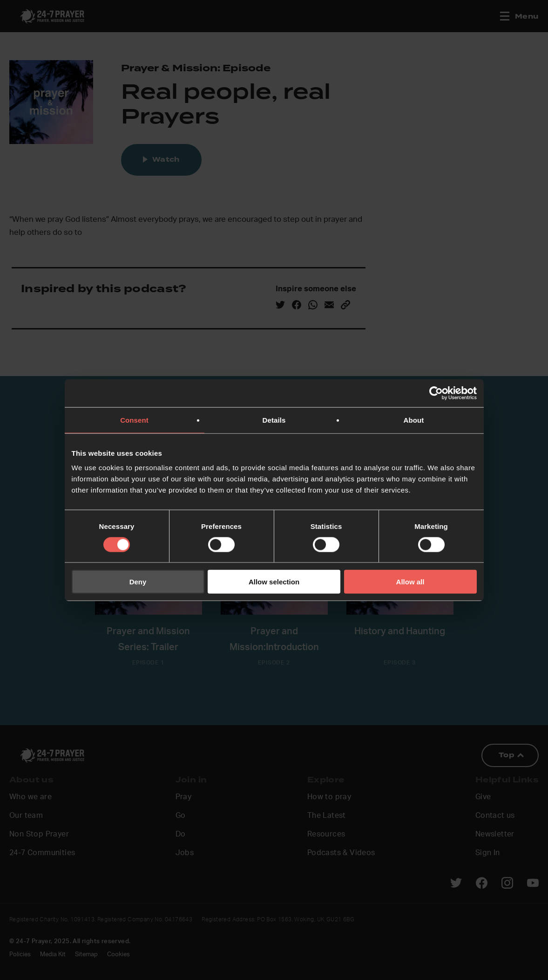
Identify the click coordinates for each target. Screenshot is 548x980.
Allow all (410, 582)
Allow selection (274, 582)
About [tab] (414, 420)
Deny (138, 582)
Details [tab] (274, 420)
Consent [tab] (134, 420)
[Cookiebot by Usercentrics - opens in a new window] (436, 393)
